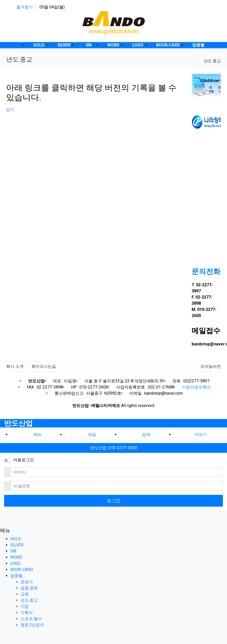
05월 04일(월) (52, 7)
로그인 (114, 501)
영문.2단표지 (32, 625)
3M (13, 551)
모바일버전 (211, 366)
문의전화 (206, 272)
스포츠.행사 (31, 619)
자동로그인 (24, 460)
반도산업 (18, 423)
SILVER (17, 545)
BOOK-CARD (22, 570)
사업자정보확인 (196, 387)
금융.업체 (29, 588)
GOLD (16, 539)
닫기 (10, 110)
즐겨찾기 (25, 7)
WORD (16, 557)
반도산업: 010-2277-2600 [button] (114, 448)
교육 (25, 594)
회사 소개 (15, 366)
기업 (25, 606)
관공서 (27, 582)
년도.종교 (212, 61)
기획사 (27, 613)
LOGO (15, 563)
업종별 (16, 576)
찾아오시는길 (44, 366)
